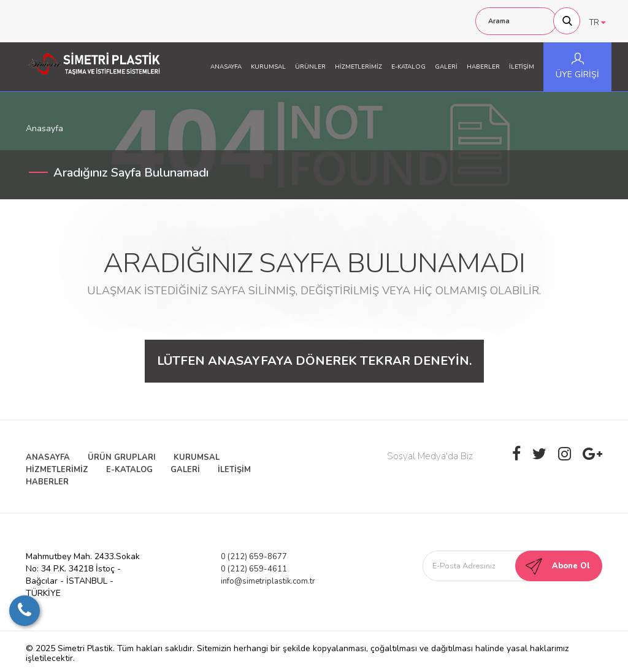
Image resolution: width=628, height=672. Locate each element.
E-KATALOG (408, 67)
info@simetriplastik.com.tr (268, 581)
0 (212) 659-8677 (254, 557)
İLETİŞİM (522, 67)
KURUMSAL (268, 67)
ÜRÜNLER (310, 67)
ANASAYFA (226, 67)
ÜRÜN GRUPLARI (122, 457)
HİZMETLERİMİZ (358, 67)
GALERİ (446, 67)
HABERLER (483, 67)
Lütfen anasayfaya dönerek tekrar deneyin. (314, 361)
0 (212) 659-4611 (254, 569)
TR (597, 23)
